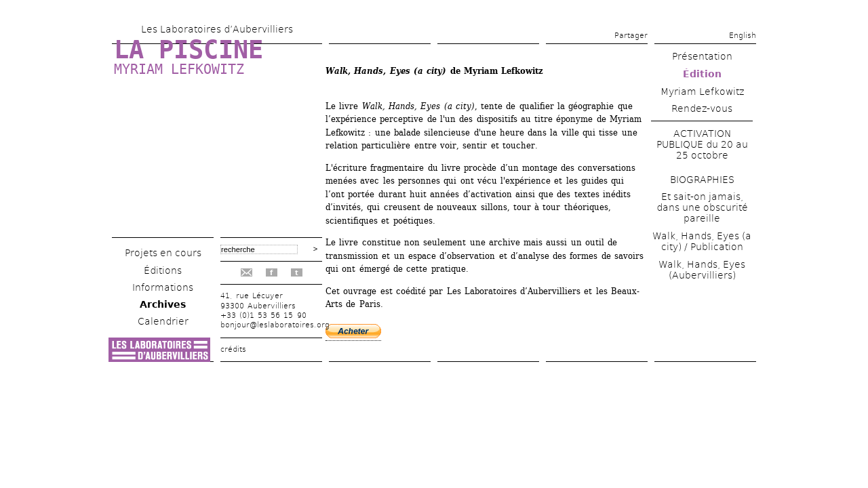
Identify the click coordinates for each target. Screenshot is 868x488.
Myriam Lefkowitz (179, 69)
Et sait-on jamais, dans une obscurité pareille (702, 207)
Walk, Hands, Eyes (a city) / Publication (702, 241)
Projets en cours (163, 253)
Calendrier (163, 321)
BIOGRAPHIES (702, 180)
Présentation (702, 56)
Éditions (163, 270)
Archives (163, 304)
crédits (233, 349)
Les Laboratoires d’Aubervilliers (217, 29)
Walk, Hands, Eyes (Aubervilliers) (702, 270)
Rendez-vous (702, 108)
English (743, 36)
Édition (702, 74)
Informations (163, 287)
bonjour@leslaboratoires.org (275, 325)
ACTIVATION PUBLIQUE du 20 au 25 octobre (702, 144)
